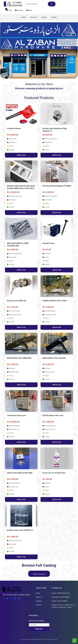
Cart (9, 10)
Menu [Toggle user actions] (29, 10)
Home (24, 17)
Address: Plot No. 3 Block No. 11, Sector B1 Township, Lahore (63, 606)
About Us (33, 17)
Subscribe (39, 629)
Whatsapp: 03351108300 (61, 597)
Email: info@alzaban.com (61, 593)
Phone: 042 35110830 (59, 601)
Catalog (44, 17)
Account (19, 10)
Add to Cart (21, 155)
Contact (54, 17)
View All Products (39, 574)
